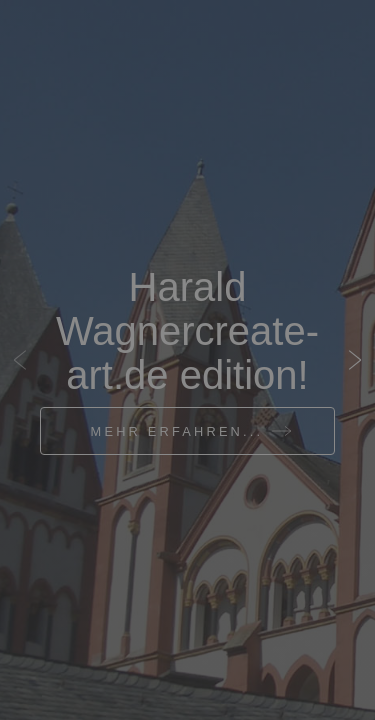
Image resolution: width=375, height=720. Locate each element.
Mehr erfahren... (177, 431)
